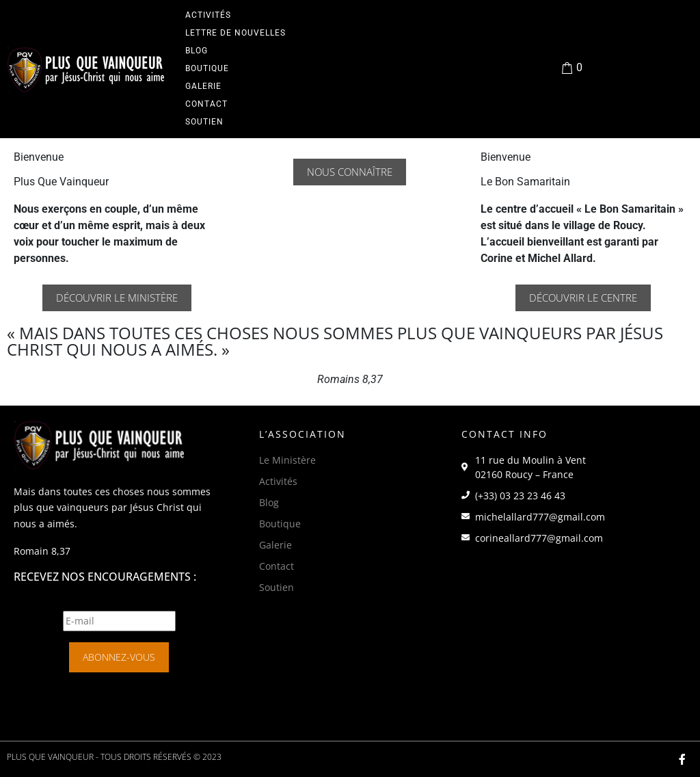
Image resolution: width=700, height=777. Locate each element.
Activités (208, 15)
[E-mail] (119, 621)
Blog (197, 51)
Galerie (203, 86)
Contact (206, 104)
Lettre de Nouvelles (235, 33)
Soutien (204, 122)
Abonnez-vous (119, 657)
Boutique (207, 68)
